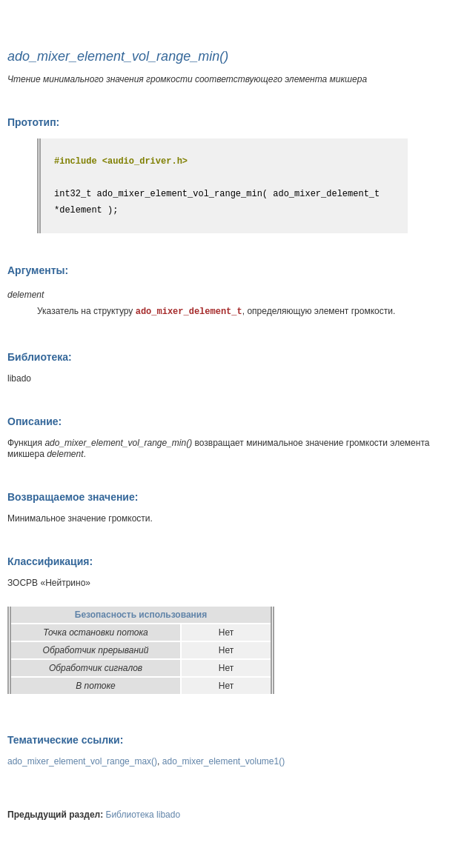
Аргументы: (38, 270)
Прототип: (33, 122)
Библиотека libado (143, 815)
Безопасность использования (141, 615)
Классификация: (50, 561)
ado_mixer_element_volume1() (223, 761)
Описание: (34, 421)
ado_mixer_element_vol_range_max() (82, 761)
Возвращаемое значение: (73, 497)
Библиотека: (40, 357)
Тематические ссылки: (65, 740)
